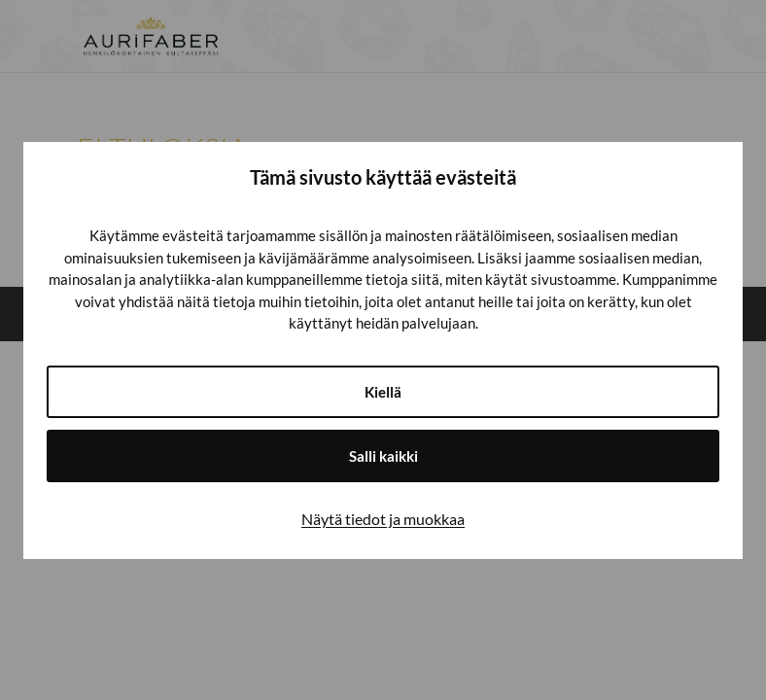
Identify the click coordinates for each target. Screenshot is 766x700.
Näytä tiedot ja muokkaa (383, 519)
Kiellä (383, 392)
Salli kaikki (383, 456)
